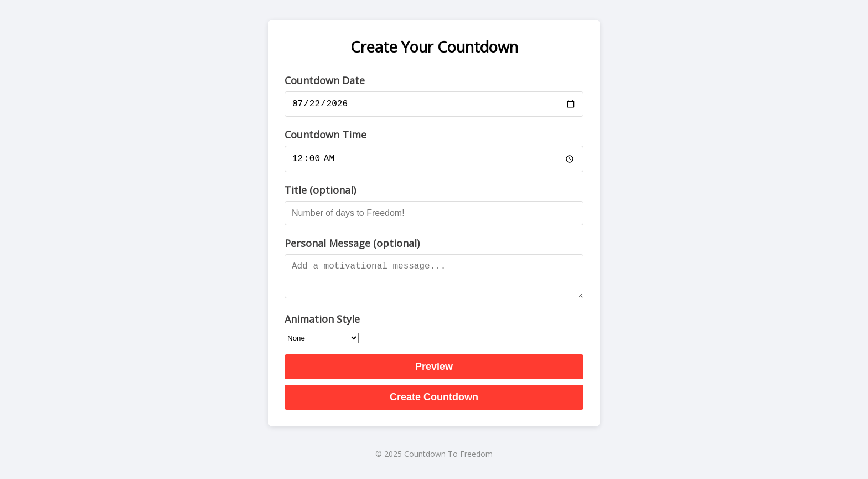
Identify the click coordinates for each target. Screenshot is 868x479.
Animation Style (322, 321)
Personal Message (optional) (352, 245)
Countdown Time (325, 135)
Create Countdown (434, 399)
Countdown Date (325, 79)
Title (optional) (320, 192)
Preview (434, 368)
